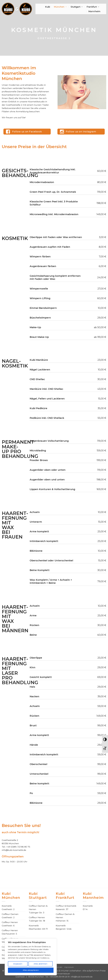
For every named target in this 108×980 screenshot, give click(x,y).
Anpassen (18, 964)
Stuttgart (77, 7)
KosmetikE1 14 (88, 907)
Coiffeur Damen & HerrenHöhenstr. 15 (65, 917)
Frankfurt (93, 7)
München (60, 7)
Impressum (69, 967)
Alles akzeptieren (31, 970)
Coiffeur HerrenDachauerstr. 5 (10, 932)
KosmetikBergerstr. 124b (64, 927)
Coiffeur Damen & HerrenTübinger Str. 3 (38, 909)
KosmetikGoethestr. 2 (8, 907)
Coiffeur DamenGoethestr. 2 (10, 916)
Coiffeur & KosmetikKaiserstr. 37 (66, 907)
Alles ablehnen (40, 964)
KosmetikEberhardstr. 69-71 (38, 927)
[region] (31, 957)
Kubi (48, 7)
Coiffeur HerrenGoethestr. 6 (10, 924)
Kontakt (59, 967)
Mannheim (94, 11)
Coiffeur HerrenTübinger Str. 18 (37, 919)
